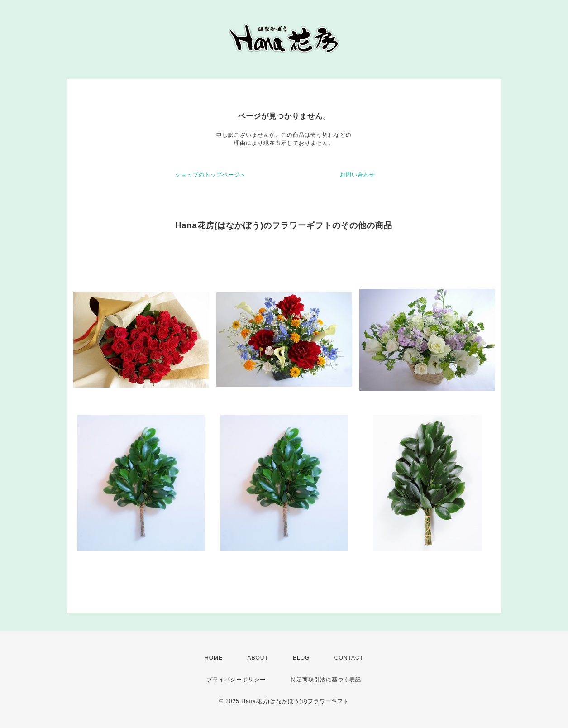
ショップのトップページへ (210, 175)
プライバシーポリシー (236, 680)
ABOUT (258, 658)
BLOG (301, 658)
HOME (214, 658)
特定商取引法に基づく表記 (326, 680)
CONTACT (349, 658)
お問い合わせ (358, 175)
